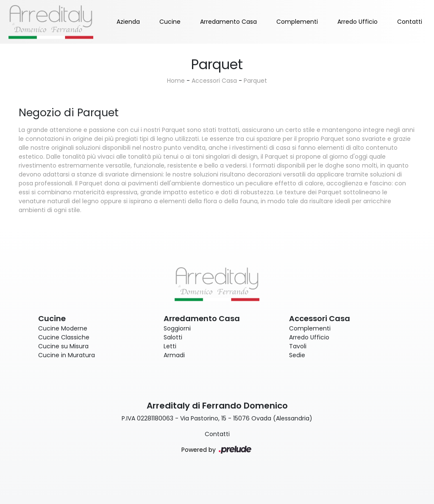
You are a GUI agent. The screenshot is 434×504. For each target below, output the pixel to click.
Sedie (297, 355)
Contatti (410, 22)
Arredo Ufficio (357, 22)
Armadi (174, 355)
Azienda (128, 22)
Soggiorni (177, 328)
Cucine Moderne (63, 328)
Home (176, 81)
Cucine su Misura (63, 346)
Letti (170, 346)
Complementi (297, 22)
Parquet (255, 81)
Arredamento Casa (228, 22)
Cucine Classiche (64, 337)
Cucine (170, 22)
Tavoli (298, 346)
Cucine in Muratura (67, 355)
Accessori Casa (214, 81)
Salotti (173, 337)
